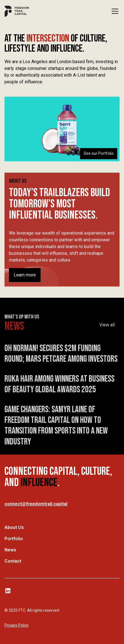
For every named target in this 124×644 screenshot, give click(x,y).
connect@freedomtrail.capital (36, 504)
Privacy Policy (17, 625)
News (10, 550)
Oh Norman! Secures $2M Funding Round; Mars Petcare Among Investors (61, 356)
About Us (14, 527)
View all (107, 327)
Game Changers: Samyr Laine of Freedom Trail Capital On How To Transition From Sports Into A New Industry (56, 428)
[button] (114, 11)
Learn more (25, 275)
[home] (17, 11)
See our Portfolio (99, 153)
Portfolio (14, 539)
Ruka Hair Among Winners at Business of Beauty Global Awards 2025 (59, 387)
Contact (13, 561)
